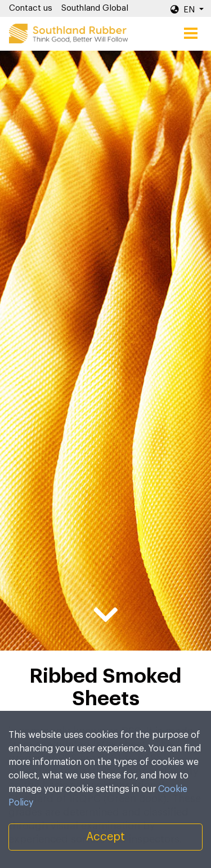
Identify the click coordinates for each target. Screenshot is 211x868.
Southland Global (95, 8)
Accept (105, 837)
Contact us (31, 8)
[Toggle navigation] (191, 34)
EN (184, 10)
